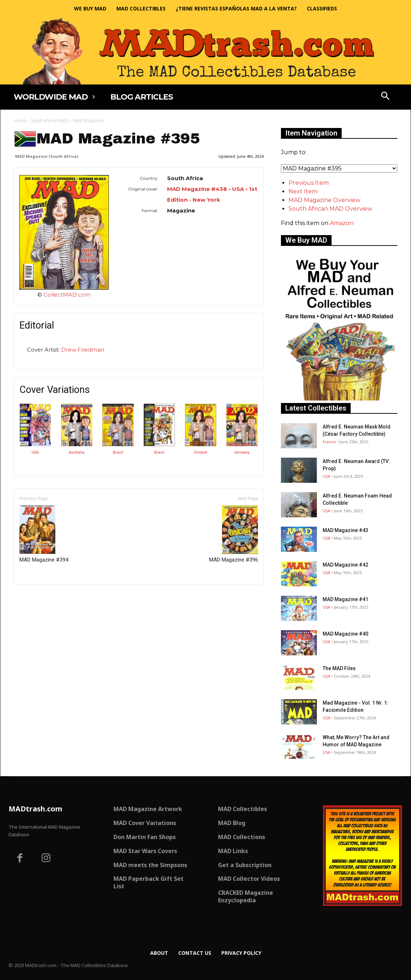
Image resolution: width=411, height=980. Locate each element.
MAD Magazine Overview (324, 200)
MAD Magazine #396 (234, 534)
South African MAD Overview (330, 209)
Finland (200, 452)
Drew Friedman (83, 350)
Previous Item (309, 183)
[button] (385, 97)
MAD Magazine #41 (345, 599)
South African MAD (50, 121)
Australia (77, 452)
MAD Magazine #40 (345, 634)
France (329, 442)
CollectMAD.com (67, 295)
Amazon (342, 223)
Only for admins (39, 597)
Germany (242, 452)
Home (20, 121)
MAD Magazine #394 (44, 534)
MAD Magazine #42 (345, 565)
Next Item (303, 191)
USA (35, 452)
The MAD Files (339, 668)
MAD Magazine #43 (345, 530)
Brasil (118, 452)
